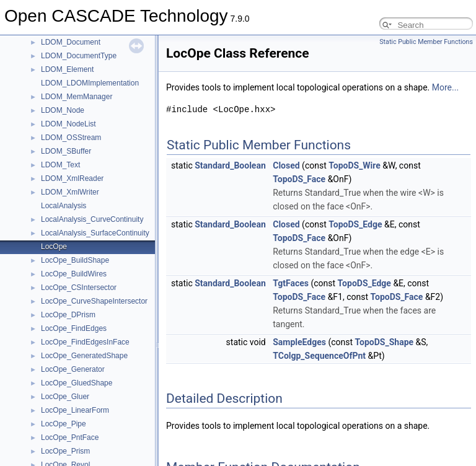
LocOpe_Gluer (65, 397)
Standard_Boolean (230, 165)
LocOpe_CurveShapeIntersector (94, 301)
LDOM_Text (60, 165)
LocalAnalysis (64, 206)
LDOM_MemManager (77, 97)
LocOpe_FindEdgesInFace (85, 342)
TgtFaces (291, 283)
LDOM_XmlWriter (70, 192)
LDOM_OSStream (71, 138)
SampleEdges (299, 342)
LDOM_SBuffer (66, 151)
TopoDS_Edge (355, 224)
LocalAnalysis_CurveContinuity (92, 219)
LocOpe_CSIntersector (79, 288)
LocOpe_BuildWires (74, 274)
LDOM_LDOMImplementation (90, 83)
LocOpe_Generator (73, 369)
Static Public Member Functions (426, 42)
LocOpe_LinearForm (75, 410)
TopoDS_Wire (355, 165)
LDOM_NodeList (68, 124)
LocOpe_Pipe (64, 424)
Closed (286, 165)
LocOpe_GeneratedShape (84, 356)
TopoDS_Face (299, 179)
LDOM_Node (63, 110)
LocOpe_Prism (65, 451)
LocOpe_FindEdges (74, 328)
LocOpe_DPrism (68, 315)
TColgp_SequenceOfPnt (319, 356)
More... (445, 87)
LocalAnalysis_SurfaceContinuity (95, 233)
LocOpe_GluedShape (77, 383)
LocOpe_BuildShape (75, 260)
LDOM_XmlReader (72, 178)
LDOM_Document (71, 42)
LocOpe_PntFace (70, 437)
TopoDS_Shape (385, 342)
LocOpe (54, 247)
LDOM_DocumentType (79, 56)
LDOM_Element (67, 69)
